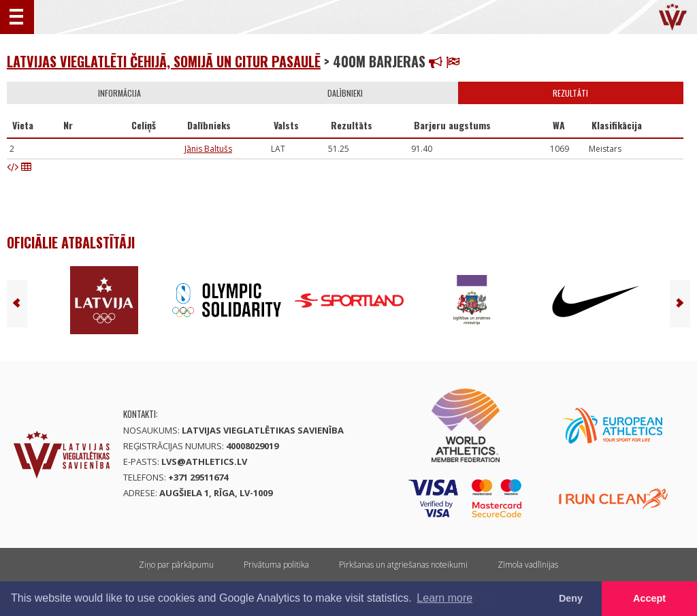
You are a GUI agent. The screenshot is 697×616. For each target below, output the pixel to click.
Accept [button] (649, 598)
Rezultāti (570, 93)
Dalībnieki (345, 93)
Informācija (119, 93)
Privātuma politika (276, 565)
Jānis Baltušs (208, 149)
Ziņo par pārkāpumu (176, 565)
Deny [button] (571, 598)
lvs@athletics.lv (204, 461)
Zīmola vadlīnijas (528, 565)
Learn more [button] (444, 598)
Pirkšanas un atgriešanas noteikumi (403, 565)
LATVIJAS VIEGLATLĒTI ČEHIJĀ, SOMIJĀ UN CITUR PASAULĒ (164, 61)
